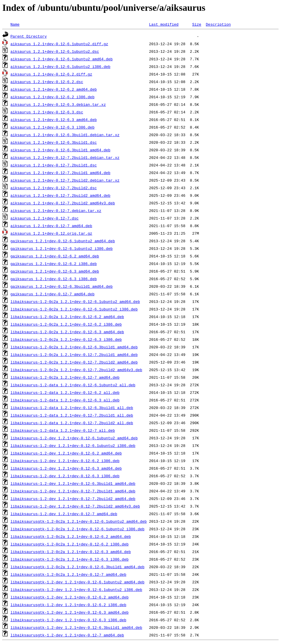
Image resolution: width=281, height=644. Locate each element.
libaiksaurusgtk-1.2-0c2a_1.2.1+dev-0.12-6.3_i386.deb (70, 559)
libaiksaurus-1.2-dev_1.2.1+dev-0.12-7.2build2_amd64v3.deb (75, 506)
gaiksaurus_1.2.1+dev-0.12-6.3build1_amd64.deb (62, 286)
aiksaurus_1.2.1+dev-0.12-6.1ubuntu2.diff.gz (59, 44)
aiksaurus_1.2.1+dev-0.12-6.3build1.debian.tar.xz (65, 135)
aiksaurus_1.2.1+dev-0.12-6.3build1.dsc (54, 142)
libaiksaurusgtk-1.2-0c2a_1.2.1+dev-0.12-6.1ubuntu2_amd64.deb (79, 521)
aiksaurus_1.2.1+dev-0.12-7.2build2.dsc (54, 188)
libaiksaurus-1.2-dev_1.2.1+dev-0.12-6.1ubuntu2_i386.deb (73, 445)
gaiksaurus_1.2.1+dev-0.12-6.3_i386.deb (54, 279)
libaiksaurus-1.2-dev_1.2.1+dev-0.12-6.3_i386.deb (65, 476)
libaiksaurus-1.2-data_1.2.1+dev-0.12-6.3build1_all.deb (72, 408)
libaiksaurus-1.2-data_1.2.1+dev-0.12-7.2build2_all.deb (72, 423)
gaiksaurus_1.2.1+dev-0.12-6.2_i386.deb (54, 264)
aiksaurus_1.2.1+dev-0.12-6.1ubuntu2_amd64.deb (62, 59)
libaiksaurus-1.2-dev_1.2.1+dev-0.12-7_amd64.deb (64, 514)
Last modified (164, 24)
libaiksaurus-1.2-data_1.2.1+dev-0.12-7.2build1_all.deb (72, 415)
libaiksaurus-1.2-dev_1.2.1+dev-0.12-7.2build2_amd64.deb (73, 499)
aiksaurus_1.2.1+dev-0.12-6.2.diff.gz (51, 74)
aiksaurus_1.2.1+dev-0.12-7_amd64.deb (51, 226)
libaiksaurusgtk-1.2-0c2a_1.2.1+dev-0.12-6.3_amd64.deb (71, 552)
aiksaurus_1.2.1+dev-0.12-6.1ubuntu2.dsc (55, 51)
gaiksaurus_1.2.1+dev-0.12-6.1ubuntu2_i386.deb (62, 248)
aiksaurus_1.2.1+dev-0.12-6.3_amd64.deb (54, 120)
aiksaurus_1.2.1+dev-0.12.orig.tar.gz (51, 233)
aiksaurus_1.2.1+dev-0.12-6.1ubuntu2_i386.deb (60, 66)
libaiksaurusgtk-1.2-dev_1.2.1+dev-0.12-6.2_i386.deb (68, 605)
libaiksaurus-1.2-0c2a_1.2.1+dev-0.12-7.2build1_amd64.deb (74, 355)
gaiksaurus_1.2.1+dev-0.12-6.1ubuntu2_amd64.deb (63, 241)
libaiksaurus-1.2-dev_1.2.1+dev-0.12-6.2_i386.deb (65, 461)
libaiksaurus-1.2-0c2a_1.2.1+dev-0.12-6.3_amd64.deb (67, 332)
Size (197, 24)
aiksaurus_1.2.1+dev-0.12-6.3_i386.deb (53, 127)
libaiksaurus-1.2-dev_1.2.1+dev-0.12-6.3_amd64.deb (66, 468)
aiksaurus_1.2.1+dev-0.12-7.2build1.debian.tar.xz (65, 157)
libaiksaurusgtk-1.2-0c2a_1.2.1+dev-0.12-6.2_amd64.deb (71, 536)
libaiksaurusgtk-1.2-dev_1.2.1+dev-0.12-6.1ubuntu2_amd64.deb (77, 582)
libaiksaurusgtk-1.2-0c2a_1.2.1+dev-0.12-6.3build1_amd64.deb (77, 567)
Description (218, 24)
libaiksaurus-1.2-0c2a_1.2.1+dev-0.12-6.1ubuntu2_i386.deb (74, 309)
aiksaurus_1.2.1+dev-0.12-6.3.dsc (47, 112)
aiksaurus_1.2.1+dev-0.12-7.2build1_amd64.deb (60, 173)
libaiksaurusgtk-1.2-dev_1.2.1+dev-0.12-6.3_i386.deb (68, 620)
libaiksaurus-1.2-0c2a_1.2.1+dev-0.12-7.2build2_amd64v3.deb (76, 370)
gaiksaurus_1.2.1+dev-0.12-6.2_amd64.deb (55, 256)
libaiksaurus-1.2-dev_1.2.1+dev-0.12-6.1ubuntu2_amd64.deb (74, 438)
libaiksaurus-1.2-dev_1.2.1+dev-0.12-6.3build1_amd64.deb (73, 483)
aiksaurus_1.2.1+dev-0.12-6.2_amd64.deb (54, 89)
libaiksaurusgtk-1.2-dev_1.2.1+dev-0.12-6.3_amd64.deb (70, 612)
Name (15, 24)
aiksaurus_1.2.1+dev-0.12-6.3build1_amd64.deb (60, 150)
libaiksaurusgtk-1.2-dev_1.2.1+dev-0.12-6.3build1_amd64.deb (76, 627)
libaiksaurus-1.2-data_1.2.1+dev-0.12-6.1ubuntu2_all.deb (73, 385)
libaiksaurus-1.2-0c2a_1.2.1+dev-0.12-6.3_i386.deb (66, 339)
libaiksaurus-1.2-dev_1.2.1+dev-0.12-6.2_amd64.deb (66, 453)
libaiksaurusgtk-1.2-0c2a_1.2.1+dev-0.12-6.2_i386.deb (70, 544)
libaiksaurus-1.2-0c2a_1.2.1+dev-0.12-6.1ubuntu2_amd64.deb (75, 301)
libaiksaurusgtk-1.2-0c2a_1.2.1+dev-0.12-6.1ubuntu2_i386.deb (77, 529)
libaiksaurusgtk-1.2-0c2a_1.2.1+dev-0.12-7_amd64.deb (68, 574)
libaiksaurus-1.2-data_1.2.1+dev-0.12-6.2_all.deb (65, 392)
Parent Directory (29, 36)
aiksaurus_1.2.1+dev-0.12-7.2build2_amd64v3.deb (63, 203)
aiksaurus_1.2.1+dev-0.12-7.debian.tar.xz (56, 210)
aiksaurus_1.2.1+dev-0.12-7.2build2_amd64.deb (60, 195)
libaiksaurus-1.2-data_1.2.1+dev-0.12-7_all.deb (63, 430)
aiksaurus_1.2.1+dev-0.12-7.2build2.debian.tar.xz (65, 180)
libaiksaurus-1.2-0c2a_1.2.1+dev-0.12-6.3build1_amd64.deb (74, 347)
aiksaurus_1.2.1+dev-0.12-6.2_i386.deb (53, 97)
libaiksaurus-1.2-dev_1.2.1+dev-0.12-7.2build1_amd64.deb (73, 491)
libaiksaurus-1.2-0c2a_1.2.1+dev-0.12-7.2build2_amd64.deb (74, 362)
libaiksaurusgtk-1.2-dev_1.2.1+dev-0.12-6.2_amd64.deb (70, 597)
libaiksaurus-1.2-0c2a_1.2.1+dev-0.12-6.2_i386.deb (66, 324)
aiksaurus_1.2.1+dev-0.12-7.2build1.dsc (54, 165)
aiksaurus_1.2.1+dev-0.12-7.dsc (45, 218)
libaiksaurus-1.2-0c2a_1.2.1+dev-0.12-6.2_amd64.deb (67, 317)
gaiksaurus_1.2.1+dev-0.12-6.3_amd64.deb (55, 271)
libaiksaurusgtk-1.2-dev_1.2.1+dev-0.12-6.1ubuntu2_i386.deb (76, 589)
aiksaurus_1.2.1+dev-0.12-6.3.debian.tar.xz (58, 104)
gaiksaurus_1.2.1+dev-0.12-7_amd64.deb (53, 294)
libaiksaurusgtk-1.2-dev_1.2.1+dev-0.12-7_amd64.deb (67, 635)
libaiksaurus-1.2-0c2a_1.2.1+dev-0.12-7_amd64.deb (65, 377)
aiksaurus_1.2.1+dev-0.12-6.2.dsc (47, 82)
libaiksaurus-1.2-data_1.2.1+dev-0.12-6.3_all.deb (65, 400)
